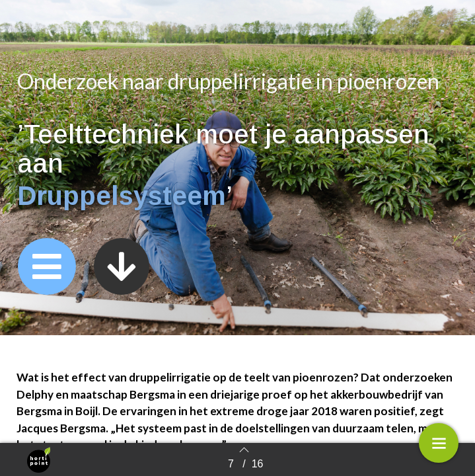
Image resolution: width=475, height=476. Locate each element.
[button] (47, 266)
